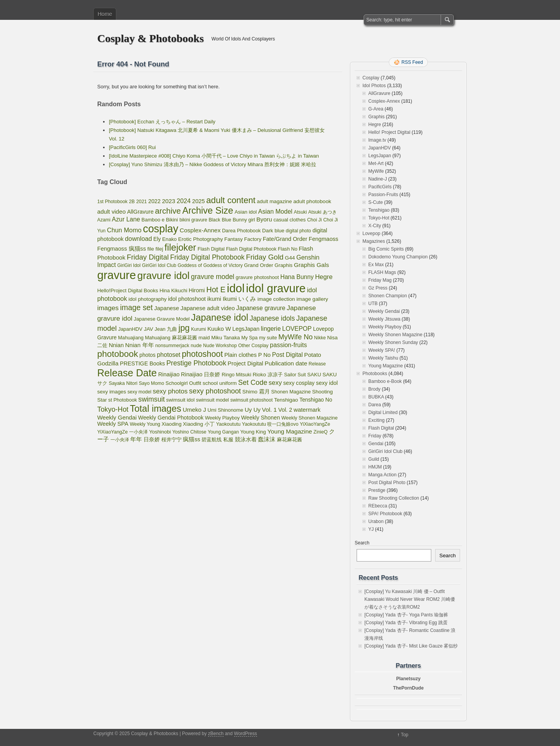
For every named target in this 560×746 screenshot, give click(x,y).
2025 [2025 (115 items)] (199, 201)
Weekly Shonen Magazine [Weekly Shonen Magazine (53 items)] (310, 418)
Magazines (374, 241)
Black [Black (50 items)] (214, 220)
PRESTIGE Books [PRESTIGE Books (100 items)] (142, 363)
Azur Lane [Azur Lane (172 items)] (126, 219)
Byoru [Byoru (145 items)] (264, 219)
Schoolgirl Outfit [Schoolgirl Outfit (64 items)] (184, 383)
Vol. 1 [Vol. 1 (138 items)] (269, 410)
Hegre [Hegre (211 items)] (324, 277)
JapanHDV (380, 148)
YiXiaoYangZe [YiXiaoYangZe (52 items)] (315, 424)
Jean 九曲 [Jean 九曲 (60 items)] (166, 329)
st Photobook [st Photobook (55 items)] (122, 400)
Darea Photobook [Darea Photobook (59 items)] (241, 231)
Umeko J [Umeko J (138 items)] (194, 410)
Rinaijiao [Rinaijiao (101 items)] (169, 374)
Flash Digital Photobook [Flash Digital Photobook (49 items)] (251, 249)
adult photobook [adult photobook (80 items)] (312, 201)
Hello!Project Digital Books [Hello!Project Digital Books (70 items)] (128, 291)
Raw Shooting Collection (394, 498)
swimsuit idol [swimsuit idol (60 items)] (180, 400)
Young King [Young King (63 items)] (253, 432)
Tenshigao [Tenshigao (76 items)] (286, 400)
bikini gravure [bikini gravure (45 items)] (193, 220)
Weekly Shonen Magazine (395, 335)
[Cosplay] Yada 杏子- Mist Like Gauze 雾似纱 (411, 646)
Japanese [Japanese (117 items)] (166, 308)
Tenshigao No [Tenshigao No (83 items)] (316, 400)
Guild (374, 459)
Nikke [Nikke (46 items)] (320, 338)
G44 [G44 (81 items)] (290, 258)
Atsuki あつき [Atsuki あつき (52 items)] (322, 212)
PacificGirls (380, 187)
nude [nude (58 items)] (196, 345)
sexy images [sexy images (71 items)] (112, 392)
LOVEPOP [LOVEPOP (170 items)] (297, 329)
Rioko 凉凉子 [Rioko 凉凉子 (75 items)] (268, 375)
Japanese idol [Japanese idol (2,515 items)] (220, 317)
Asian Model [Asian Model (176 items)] (275, 212)
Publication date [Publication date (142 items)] (286, 363)
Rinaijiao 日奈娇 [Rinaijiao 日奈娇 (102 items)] (200, 374)
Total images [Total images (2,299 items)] (156, 409)
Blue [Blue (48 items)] (226, 220)
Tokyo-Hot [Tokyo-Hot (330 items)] (113, 409)
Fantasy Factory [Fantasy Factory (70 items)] (243, 239)
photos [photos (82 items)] (148, 355)
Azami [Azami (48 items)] (104, 220)
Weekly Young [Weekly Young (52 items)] (145, 424)
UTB (373, 304)
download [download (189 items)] (138, 239)
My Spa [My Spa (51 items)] (249, 338)
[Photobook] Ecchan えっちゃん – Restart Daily (162, 122)
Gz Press (378, 288)
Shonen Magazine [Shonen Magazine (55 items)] (291, 392)
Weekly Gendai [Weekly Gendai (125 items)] (117, 417)
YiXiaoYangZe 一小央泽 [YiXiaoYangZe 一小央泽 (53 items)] (122, 432)
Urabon (376, 521)
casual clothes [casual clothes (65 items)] (290, 220)
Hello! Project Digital (389, 132)
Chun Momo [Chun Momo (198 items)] (124, 230)
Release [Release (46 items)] (317, 364)
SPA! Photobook (385, 514)
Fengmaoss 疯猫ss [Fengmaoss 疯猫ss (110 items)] (122, 249)
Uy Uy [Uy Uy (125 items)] (253, 410)
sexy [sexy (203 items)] (275, 383)
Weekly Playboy (385, 327)
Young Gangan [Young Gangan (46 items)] (223, 432)
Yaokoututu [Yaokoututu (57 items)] (228, 424)
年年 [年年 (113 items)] (136, 439)
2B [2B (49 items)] (132, 202)
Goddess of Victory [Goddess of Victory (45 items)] (223, 265)
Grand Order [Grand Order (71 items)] (259, 265)
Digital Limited (383, 412)
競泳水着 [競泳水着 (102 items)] (246, 439)
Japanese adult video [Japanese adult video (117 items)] (208, 308)
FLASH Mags (382, 272)
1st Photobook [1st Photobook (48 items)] (112, 202)
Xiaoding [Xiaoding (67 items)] (172, 424)
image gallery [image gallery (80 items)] (312, 299)
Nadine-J (378, 179)
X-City (375, 226)
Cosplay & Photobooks (150, 38)
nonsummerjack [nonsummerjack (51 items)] (172, 346)
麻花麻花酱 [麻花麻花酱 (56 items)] (290, 440)
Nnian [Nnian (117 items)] (116, 345)
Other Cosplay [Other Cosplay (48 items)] (254, 346)
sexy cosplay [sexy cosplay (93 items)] (299, 383)
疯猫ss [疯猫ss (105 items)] (192, 439)
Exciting (376, 420)
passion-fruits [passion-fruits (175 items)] (288, 345)
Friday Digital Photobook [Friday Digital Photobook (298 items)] (207, 257)
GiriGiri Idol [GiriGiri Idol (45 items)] (129, 265)
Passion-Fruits (383, 195)
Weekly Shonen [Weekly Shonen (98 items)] (261, 418)
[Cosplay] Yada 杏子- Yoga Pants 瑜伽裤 (406, 615)
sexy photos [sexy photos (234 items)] (170, 391)
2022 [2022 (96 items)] (154, 201)
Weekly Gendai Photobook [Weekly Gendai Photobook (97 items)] (171, 418)
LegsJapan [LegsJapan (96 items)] (246, 329)
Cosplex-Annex (384, 101)
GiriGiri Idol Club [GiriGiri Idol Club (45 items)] (159, 265)
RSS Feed (412, 62)
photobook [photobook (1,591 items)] (118, 354)
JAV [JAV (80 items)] (149, 329)
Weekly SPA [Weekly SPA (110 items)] (113, 424)
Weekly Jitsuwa (384, 319)
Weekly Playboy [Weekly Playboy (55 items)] (222, 418)
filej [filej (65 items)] (159, 249)
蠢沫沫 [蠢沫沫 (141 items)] (267, 439)
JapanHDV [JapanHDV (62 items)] (130, 329)
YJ (371, 529)
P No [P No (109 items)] (264, 355)
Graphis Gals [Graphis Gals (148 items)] (311, 265)
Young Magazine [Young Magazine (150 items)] (290, 431)
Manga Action (382, 475)
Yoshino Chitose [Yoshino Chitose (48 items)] (189, 432)
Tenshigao (379, 210)
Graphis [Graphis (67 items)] (283, 265)
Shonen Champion (388, 296)
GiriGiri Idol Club (385, 451)
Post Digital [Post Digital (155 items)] (288, 355)
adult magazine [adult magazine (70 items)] (275, 201)
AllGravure (379, 93)
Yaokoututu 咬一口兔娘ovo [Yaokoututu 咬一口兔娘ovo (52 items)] (270, 424)
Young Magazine (386, 366)
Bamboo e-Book (385, 381)
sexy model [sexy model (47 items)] (139, 392)
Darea (375, 405)
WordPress (246, 734)
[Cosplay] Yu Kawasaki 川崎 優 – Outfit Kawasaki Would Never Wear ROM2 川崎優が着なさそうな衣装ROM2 (410, 599)
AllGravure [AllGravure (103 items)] (140, 212)
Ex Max (376, 265)
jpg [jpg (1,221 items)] (184, 328)
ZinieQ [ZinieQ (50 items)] (320, 432)
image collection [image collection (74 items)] (276, 299)
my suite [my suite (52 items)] (268, 338)
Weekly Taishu (383, 358)
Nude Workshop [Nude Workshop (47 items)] (220, 346)
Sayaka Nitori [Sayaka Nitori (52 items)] (123, 383)
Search (362, 543)
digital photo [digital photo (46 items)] (298, 231)
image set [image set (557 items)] (136, 307)
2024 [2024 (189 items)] (184, 201)
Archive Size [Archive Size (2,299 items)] (208, 211)
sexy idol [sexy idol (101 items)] (327, 383)
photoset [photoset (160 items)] (168, 355)
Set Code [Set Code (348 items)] (253, 383)
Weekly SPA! (382, 350)
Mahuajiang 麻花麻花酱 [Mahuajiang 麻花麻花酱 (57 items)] (171, 338)
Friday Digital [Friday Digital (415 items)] (148, 257)
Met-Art (376, 163)
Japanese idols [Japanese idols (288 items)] (272, 318)
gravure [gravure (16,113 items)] (116, 275)
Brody (374, 389)
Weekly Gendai (384, 311)
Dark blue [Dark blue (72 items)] (273, 231)
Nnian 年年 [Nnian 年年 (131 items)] (140, 345)
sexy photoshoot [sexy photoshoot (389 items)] (215, 391)
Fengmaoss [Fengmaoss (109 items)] (324, 239)
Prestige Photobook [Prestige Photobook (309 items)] (196, 363)
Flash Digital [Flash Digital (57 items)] (211, 249)
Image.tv (377, 140)
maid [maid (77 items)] (204, 338)
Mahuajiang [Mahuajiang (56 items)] (131, 338)
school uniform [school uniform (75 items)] (220, 383)
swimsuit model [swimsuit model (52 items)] (213, 400)
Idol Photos (374, 86)
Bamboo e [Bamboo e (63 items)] (153, 220)
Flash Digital (381, 428)
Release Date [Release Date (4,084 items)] (127, 373)
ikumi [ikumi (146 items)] (214, 299)
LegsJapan (380, 156)
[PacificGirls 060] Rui (132, 147)
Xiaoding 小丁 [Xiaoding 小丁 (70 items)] (199, 424)
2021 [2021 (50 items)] (141, 202)
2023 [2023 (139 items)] (169, 201)
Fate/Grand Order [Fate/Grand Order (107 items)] (285, 239)
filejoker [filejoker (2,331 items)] (180, 247)
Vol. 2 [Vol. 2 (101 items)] (285, 410)
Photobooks (375, 374)
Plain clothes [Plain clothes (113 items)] (241, 355)
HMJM (375, 467)
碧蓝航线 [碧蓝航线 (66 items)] (212, 440)
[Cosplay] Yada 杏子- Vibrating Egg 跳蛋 (406, 623)
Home (105, 14)
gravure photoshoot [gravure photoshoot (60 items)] (257, 277)
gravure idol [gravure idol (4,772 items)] (163, 276)
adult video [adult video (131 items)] (111, 212)
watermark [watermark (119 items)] (307, 410)
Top (405, 735)
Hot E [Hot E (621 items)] (216, 290)
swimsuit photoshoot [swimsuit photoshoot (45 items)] (251, 400)
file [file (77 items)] (151, 249)
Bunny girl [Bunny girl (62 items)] (244, 220)
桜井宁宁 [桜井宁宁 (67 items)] (171, 440)
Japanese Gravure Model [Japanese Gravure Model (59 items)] (162, 319)
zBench (216, 734)
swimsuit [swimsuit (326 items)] (152, 399)
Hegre (375, 125)
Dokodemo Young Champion (398, 257)
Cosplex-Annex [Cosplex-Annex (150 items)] (200, 230)
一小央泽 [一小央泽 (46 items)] (120, 440)
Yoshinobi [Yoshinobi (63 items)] (160, 432)
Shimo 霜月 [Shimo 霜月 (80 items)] (256, 392)
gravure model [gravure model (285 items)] (213, 277)
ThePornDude (409, 688)
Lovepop (371, 233)
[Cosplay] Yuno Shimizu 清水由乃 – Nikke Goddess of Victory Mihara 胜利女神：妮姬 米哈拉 (213, 164)
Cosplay (371, 78)
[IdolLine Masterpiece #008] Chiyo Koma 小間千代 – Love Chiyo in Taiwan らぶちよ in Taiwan (214, 156)
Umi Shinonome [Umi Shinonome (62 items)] (226, 410)
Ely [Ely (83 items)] (157, 239)
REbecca (378, 506)
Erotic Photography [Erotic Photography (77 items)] (200, 239)
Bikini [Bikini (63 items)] (172, 220)
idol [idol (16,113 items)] (236, 288)
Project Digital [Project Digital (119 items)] (245, 363)
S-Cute (375, 202)
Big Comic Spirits (386, 249)
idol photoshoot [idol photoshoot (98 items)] (187, 299)
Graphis (376, 117)
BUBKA (376, 397)
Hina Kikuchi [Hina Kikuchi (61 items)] (173, 291)
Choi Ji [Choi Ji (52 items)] (315, 220)
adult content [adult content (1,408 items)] (231, 200)
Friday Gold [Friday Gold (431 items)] (265, 257)
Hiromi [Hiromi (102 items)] (197, 290)
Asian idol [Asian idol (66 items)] (246, 212)
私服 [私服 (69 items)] (228, 440)
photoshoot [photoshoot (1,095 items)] (202, 354)
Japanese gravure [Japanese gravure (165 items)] (261, 308)
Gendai (376, 444)
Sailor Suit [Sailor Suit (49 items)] (295, 375)
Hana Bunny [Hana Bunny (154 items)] (297, 277)
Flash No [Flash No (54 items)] (287, 249)
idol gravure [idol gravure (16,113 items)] (276, 288)
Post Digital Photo (387, 483)
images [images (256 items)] (108, 308)
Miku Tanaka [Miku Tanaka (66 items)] (226, 338)
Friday (375, 436)
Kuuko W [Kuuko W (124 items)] (219, 329)
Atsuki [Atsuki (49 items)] (300, 212)
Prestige (377, 490)
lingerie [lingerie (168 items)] (271, 329)
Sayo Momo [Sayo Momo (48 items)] (151, 383)
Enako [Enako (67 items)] (169, 239)
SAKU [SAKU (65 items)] (314, 375)
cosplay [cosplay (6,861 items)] (161, 229)
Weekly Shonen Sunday (393, 342)
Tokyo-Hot (379, 218)
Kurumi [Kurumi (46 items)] (198, 329)
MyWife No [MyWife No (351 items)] (296, 337)
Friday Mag (380, 280)
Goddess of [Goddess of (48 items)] (190, 265)
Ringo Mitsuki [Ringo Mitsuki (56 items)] (236, 375)
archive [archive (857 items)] (168, 211)
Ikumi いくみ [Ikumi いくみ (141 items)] (239, 299)
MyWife (376, 171)
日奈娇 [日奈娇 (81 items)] (152, 440)
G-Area (376, 109)
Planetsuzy (409, 679)
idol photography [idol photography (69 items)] (147, 299)
